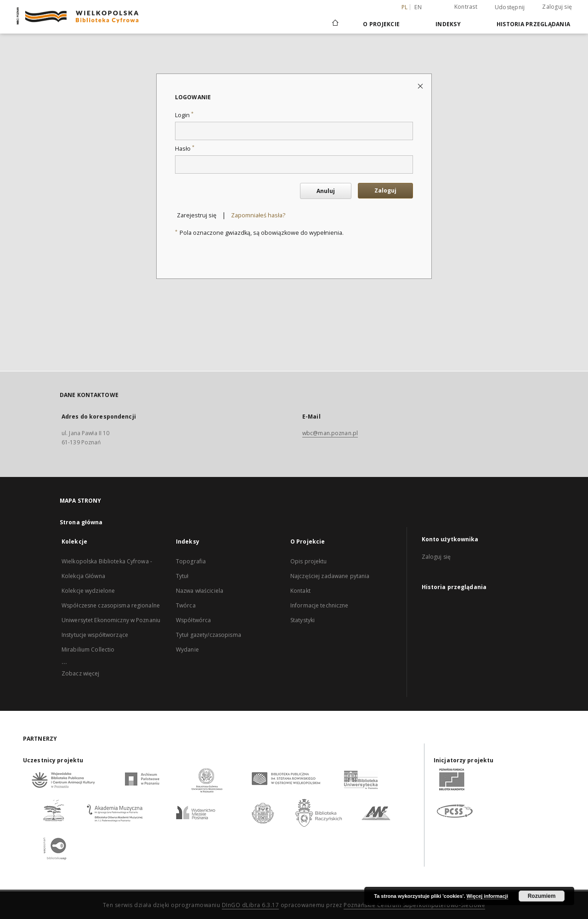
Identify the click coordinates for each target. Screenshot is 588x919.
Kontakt (300, 591)
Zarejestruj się (197, 215)
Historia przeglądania (533, 24)
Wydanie (187, 650)
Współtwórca (193, 620)
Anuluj (326, 191)
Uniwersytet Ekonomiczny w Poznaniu (111, 620)
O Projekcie (381, 24)
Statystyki (302, 620)
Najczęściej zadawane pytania (330, 576)
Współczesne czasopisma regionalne (111, 605)
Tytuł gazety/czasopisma (209, 635)
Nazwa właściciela (200, 591)
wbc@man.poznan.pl (330, 433)
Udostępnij (510, 7)
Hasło (185, 149)
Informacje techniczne (319, 605)
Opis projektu (309, 561)
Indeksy (448, 24)
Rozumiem (542, 896)
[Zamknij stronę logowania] (421, 86)
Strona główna (81, 522)
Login (184, 115)
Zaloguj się (557, 7)
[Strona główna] (335, 24)
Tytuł (182, 576)
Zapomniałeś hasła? (258, 215)
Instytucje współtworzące (95, 635)
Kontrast (466, 7)
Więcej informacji (487, 896)
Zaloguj (385, 190)
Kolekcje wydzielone (88, 591)
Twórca (186, 605)
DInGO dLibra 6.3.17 (251, 905)
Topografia (191, 561)
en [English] (418, 7)
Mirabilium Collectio (88, 650)
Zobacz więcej (81, 673)
